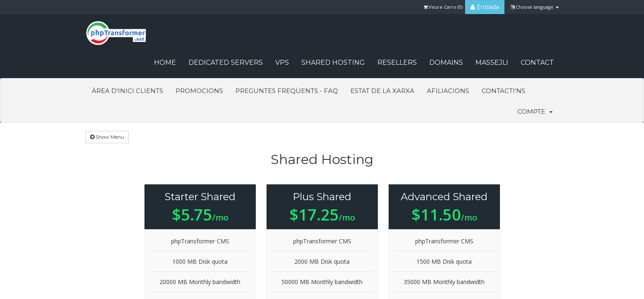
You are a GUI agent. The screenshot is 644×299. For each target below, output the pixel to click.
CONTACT (537, 62)
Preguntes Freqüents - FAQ (287, 91)
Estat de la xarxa (382, 91)
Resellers (397, 62)
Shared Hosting (333, 62)
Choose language (535, 7)
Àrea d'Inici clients (127, 91)
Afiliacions (448, 91)
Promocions (199, 91)
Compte (535, 112)
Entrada (485, 7)
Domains (446, 62)
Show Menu (107, 137)
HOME (165, 62)
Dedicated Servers (226, 62)
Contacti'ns (503, 91)
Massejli (492, 62)
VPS (282, 62)
